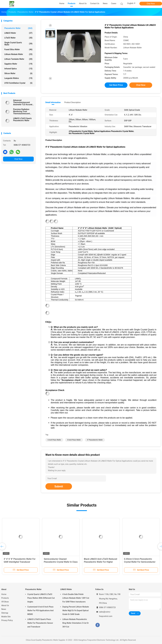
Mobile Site (6, 617)
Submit (59, 486)
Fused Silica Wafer (18, 49)
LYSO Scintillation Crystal (18, 83)
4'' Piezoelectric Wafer (95, 440)
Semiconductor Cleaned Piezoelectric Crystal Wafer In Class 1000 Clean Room (61, 562)
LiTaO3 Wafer (18, 38)
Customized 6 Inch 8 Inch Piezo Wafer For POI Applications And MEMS (40, 610)
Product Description (72, 102)
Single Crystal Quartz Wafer (18, 44)
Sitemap (5, 613)
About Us (5, 605)
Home (4, 594)
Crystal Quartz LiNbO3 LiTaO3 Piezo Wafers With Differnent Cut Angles (41, 598)
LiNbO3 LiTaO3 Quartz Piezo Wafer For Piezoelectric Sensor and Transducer (40, 623)
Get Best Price (116, 85)
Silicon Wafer (18, 73)
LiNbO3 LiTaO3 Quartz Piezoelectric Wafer (22, 119)
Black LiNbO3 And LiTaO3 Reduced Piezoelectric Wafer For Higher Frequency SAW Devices (101, 562)
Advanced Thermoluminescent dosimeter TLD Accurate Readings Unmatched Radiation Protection (23, 102)
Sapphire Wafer (18, 64)
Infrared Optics (18, 69)
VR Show (5, 602)
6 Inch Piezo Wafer (54, 440)
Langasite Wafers (18, 78)
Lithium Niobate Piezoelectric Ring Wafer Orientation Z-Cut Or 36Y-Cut (76, 623)
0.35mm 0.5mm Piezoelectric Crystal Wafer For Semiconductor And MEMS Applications (140, 562)
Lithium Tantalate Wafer (18, 59)
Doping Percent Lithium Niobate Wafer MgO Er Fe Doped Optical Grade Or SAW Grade (76, 610)
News (4, 609)
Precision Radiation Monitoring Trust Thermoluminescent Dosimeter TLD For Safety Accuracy (22, 111)
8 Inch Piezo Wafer (74, 440)
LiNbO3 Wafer (18, 33)
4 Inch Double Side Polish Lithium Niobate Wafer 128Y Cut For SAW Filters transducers (76, 598)
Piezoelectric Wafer (18, 28)
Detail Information (53, 102)
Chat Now (151, 4)
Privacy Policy (7, 620)
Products (5, 598)
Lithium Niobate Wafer (18, 54)
